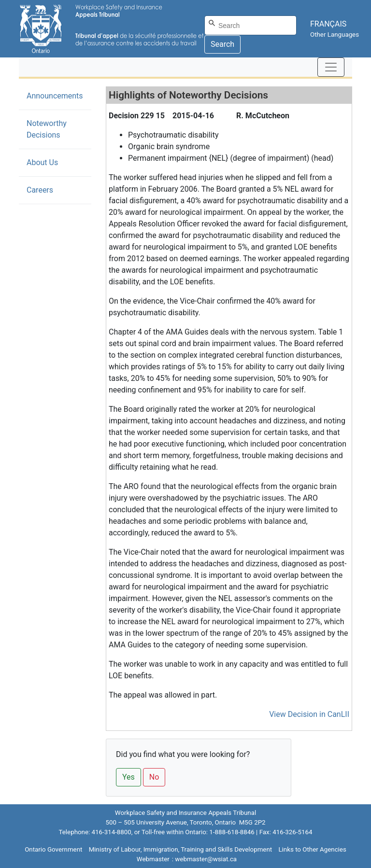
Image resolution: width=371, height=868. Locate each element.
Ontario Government (53, 849)
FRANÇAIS (328, 24)
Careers (40, 190)
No (154, 777)
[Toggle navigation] (331, 67)
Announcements (55, 96)
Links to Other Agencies (312, 849)
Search (222, 44)
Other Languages (335, 35)
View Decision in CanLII (309, 714)
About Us (42, 162)
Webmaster (153, 859)
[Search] (250, 25)
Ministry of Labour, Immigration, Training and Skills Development (180, 849)
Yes (128, 777)
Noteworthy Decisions (58, 129)
